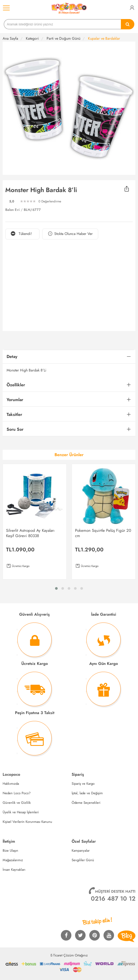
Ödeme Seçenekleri (86, 803)
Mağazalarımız (13, 860)
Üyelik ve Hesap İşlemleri (21, 812)
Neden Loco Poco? (17, 793)
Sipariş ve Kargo (83, 784)
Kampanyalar (81, 850)
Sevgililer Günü (83, 860)
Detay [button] (12, 357)
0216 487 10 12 (113, 899)
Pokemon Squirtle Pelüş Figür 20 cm (103, 533)
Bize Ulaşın (10, 850)
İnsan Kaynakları (14, 870)
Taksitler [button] (14, 414)
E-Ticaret (56, 955)
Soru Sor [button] (15, 429)
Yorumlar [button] (15, 400)
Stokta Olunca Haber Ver (70, 234)
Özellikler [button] (16, 385)
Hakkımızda (11, 784)
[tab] (69, 357)
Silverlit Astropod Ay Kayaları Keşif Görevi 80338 (30, 533)
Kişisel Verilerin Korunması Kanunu (27, 822)
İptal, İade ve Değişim (87, 793)
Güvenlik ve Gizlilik (17, 803)
